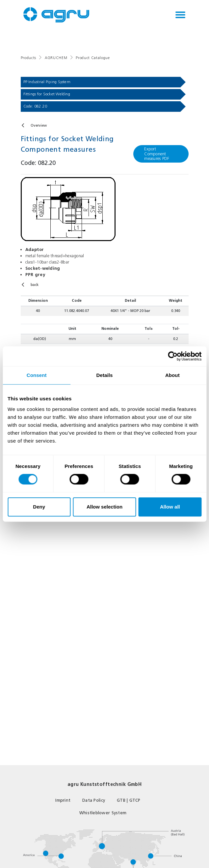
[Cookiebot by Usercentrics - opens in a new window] (173, 356)
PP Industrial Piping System (47, 82)
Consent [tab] (37, 375)
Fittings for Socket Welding (47, 94)
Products (28, 58)
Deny (39, 507)
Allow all (170, 507)
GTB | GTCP (129, 800)
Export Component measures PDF (157, 154)
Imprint (63, 800)
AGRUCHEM (56, 58)
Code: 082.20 (35, 106)
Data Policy (94, 800)
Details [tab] (105, 375)
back (35, 285)
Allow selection (104, 507)
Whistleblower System (103, 813)
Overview (39, 125)
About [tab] (172, 375)
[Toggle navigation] (180, 15)
